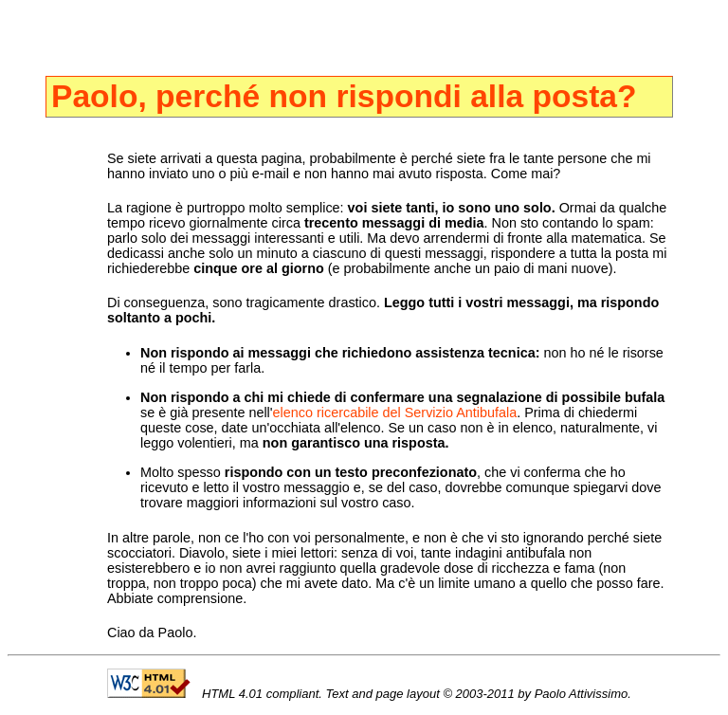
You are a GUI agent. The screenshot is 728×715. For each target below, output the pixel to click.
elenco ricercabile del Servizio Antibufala (395, 412)
